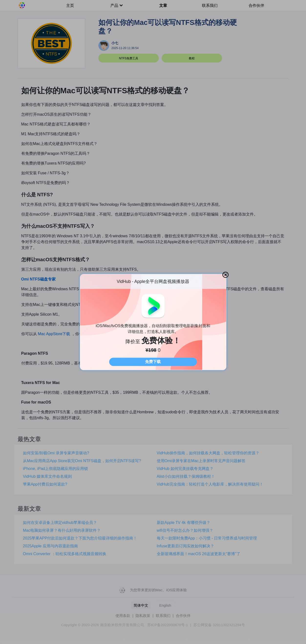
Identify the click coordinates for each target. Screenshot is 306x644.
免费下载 (153, 362)
